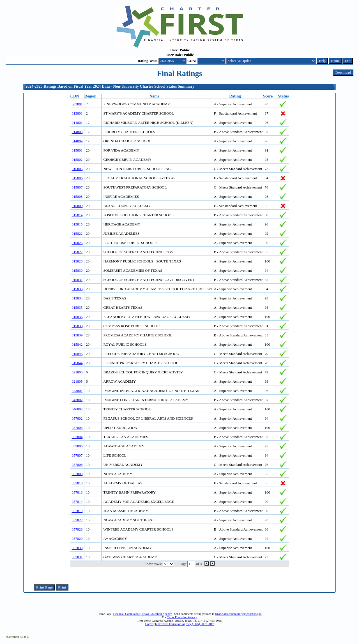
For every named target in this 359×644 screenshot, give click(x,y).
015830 (77, 270)
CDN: (192, 61)
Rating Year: (148, 61)
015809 (77, 206)
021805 (77, 381)
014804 (77, 141)
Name (154, 96)
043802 (77, 400)
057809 (77, 474)
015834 (77, 298)
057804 (77, 437)
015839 (77, 335)
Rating (235, 96)
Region (90, 96)
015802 (77, 160)
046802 (77, 409)
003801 (77, 104)
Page (183, 564)
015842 (77, 344)
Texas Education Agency (182, 617)
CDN (75, 96)
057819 (77, 511)
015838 (77, 326)
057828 (77, 529)
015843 (77, 354)
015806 (77, 178)
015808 (77, 197)
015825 (77, 243)
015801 (77, 150)
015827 (77, 252)
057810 (77, 483)
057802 (77, 418)
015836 (77, 317)
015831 (77, 280)
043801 (77, 391)
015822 (77, 233)
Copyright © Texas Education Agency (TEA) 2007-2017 (179, 624)
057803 (77, 428)
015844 (77, 363)
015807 (77, 187)
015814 (77, 215)
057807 (77, 455)
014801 (77, 123)
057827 (77, 520)
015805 (77, 169)
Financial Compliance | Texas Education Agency (142, 614)
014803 (77, 132)
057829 (77, 539)
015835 (77, 307)
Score (268, 96)
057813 (77, 492)
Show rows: (153, 564)
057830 (77, 548)
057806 (77, 446)
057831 (77, 557)
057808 (77, 465)
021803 (77, 372)
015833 (77, 289)
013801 (77, 113)
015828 (77, 261)
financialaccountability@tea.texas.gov (238, 614)
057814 (77, 502)
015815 (77, 224)
